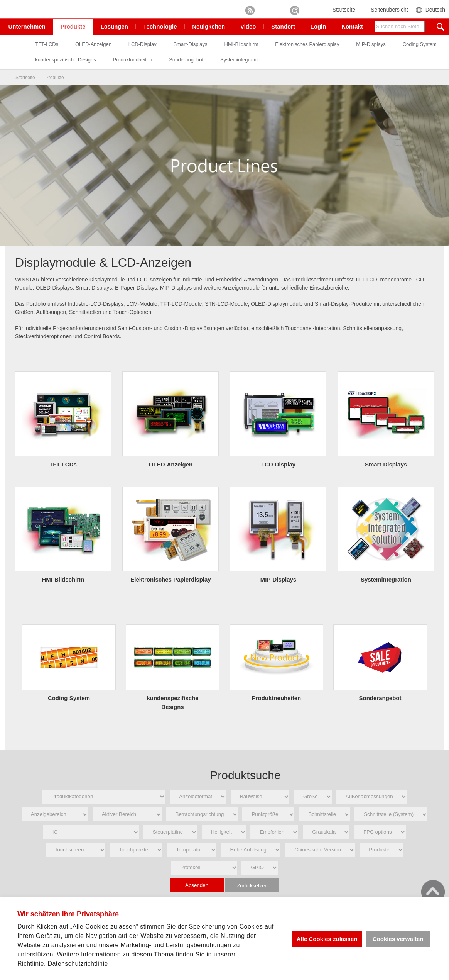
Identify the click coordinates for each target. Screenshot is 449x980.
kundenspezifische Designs (142, 60)
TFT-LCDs (73, 45)
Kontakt (352, 26)
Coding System (78, 60)
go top (433, 892)
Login (318, 26)
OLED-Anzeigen (119, 45)
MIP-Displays (398, 45)
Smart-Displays (216, 45)
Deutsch (435, 10)
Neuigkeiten (209, 26)
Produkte (73, 26)
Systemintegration (317, 60)
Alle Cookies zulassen (327, 939)
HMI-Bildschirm (268, 45)
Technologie (161, 26)
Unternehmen (27, 26)
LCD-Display (168, 45)
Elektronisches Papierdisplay (334, 45)
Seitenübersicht (389, 10)
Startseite (344, 10)
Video (249, 26)
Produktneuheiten (209, 60)
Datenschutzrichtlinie (78, 964)
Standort (284, 26)
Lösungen (115, 26)
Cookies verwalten (398, 939)
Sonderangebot (263, 60)
